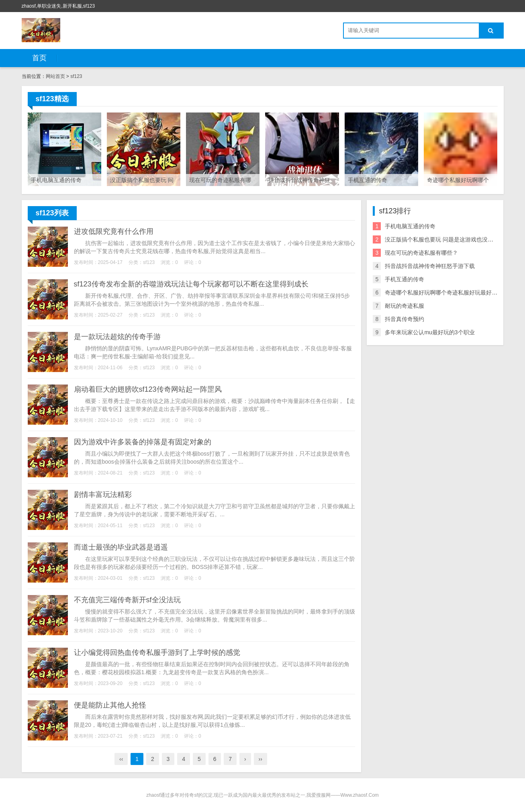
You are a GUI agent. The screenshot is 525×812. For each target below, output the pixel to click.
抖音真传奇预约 (404, 319)
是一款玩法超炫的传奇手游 (117, 337)
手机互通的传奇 (404, 279)
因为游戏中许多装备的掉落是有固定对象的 (143, 442)
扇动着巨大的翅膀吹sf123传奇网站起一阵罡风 (148, 389)
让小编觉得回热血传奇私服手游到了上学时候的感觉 (157, 652)
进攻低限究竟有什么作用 (114, 231)
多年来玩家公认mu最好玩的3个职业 (430, 332)
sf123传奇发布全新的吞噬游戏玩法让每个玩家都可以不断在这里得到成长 (191, 284)
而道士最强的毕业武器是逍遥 (121, 547)
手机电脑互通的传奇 (410, 226)
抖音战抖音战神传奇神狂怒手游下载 (430, 266)
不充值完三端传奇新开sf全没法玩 (127, 600)
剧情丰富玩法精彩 (103, 495)
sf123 (76, 76)
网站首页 (55, 76)
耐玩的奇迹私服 (404, 306)
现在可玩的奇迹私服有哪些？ (421, 253)
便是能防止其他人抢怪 (110, 705)
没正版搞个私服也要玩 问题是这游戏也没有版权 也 (448, 239)
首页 (39, 58)
